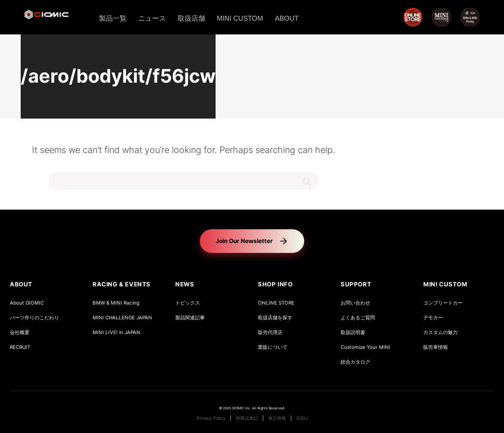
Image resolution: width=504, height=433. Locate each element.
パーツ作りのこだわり (34, 318)
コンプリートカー (443, 303)
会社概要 (20, 332)
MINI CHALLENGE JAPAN (122, 318)
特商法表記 (247, 418)
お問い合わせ (355, 303)
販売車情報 (436, 347)
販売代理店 (270, 332)
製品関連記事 (190, 318)
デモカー (433, 318)
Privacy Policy (211, 418)
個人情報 (277, 418)
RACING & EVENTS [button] (122, 284)
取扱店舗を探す (275, 318)
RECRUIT (20, 347)
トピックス (188, 303)
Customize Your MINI (365, 347)
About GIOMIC (27, 303)
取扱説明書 (353, 332)
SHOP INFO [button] (275, 284)
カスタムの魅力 (441, 332)
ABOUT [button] (21, 284)
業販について (273, 347)
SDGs (302, 418)
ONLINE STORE (276, 303)
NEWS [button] (185, 284)
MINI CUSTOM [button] (445, 284)
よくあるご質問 (358, 318)
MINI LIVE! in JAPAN (116, 332)
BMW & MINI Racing (116, 303)
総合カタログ (355, 362)
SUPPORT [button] (356, 284)
